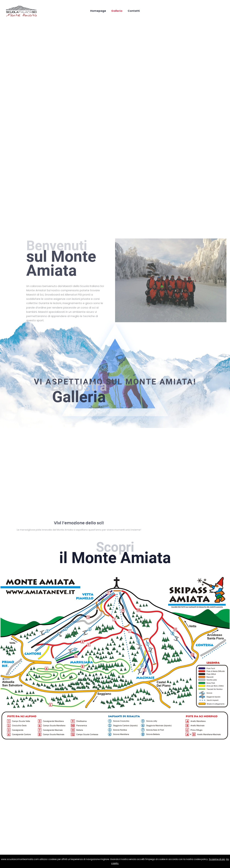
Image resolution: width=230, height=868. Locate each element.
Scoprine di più (217, 859)
